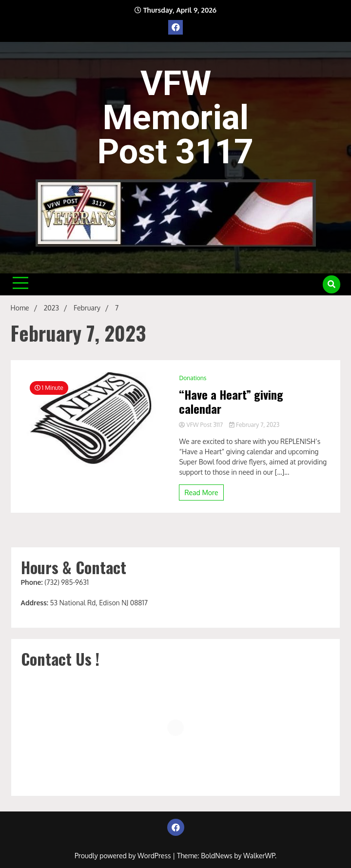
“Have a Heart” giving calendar (231, 402)
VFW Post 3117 (202, 425)
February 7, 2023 (254, 425)
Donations (193, 378)
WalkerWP (259, 856)
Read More (201, 492)
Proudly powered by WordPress (124, 856)
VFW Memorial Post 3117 (175, 117)
